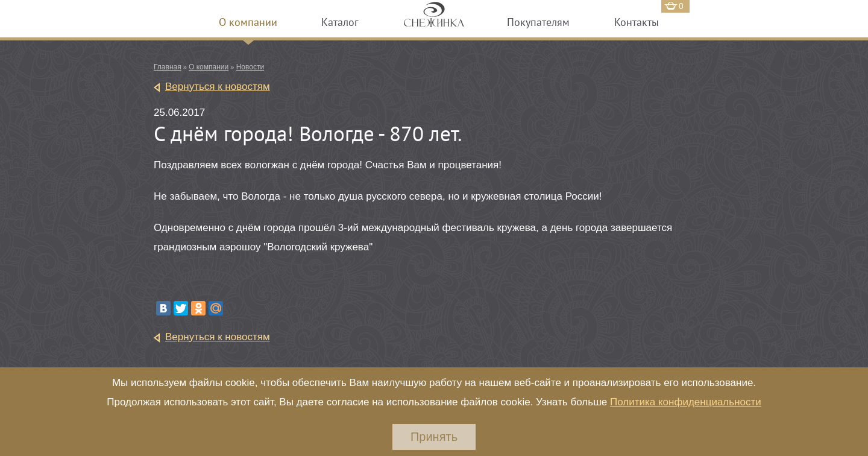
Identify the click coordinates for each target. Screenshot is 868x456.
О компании (248, 22)
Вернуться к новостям (218, 87)
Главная (168, 67)
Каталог (340, 22)
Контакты (637, 22)
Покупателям (538, 22)
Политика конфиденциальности (686, 402)
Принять (434, 437)
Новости (250, 67)
